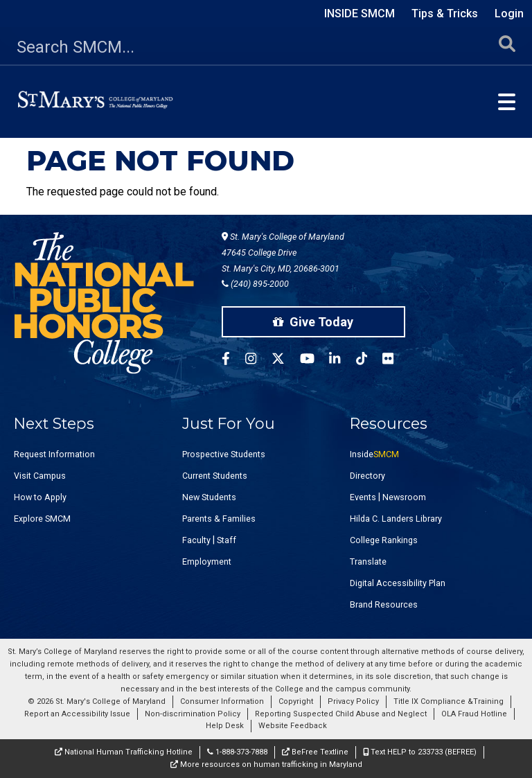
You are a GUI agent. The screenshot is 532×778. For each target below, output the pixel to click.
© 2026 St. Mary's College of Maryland (97, 701)
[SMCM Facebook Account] (233, 361)
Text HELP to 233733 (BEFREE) (420, 752)
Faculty (196, 540)
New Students (209, 497)
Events (363, 497)
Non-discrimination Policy (193, 714)
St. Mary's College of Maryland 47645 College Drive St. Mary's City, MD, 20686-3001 (283, 253)
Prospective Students (224, 454)
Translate (368, 562)
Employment (207, 562)
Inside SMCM (360, 14)
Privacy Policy (353, 701)
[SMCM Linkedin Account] (342, 361)
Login (509, 14)
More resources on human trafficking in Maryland (266, 764)
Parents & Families (219, 519)
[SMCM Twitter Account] (286, 361)
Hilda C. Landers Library (396, 519)
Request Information (54, 454)
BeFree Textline (315, 752)
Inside (374, 454)
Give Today (313, 322)
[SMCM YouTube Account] (315, 361)
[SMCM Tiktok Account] (369, 361)
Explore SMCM (42, 519)
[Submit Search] (507, 47)
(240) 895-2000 (255, 284)
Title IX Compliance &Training (449, 701)
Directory (367, 476)
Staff (227, 540)
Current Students (215, 476)
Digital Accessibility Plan (398, 583)
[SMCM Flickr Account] (396, 361)
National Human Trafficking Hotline (124, 752)
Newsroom (404, 497)
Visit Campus (40, 476)
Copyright (296, 701)
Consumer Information (222, 701)
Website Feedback (293, 726)
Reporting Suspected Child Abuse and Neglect (341, 714)
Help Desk (225, 726)
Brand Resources (384, 604)
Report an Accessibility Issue (77, 714)
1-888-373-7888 (237, 752)
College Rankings (384, 540)
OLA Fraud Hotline (474, 714)
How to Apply (40, 497)
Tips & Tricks (445, 14)
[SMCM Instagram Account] (258, 361)
